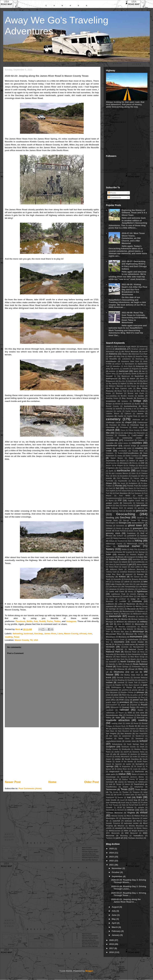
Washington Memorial (131, 818)
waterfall (116, 821)
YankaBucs (138, 836)
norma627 (113, 662)
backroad (28, 634)
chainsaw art (138, 420)
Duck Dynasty (124, 468)
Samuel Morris (139, 731)
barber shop (111, 374)
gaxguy (130, 508)
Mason (142, 609)
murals (141, 644)
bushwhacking (130, 406)
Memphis (132, 617)
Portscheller (133, 697)
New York (110, 659)
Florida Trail (133, 486)
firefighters (133, 483)
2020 (112, 940)
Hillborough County (114, 544)
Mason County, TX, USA (26, 640)
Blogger (89, 971)
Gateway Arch (117, 508)
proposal (133, 705)
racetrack (110, 710)
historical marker (129, 546)
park (145, 685)
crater (129, 448)
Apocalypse (129, 364)
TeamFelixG (139, 784)
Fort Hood (141, 488)
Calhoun (128, 414)
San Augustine (142, 734)
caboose (109, 411)
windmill (119, 828)
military (144, 622)
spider (129, 764)
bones (108, 393)
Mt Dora (118, 645)
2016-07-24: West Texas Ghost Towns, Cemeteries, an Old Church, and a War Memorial (133, 238)
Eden (134, 473)
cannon (140, 413)
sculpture (111, 747)
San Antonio (126, 733)
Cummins (110, 453)
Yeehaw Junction (136, 838)
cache (119, 411)
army (108, 369)
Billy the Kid (135, 384)
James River (50, 634)
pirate (108, 695)
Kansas (140, 574)
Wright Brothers (138, 831)
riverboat (129, 718)
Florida (118, 486)
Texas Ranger (141, 789)
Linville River (128, 596)
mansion (110, 606)
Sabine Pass (117, 729)
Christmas (124, 427)
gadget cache (112, 503)
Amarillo (113, 359)
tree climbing (112, 802)
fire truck (121, 483)
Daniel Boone (117, 458)
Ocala (127, 664)
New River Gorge (138, 657)
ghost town (135, 525)
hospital (129, 552)
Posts (112, 193)
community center (132, 438)
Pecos (129, 687)
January (116, 935)
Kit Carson (135, 577)
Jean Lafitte (135, 567)
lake (145, 582)
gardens (109, 506)
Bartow (142, 374)
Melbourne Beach (140, 614)
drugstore (110, 468)
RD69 (130, 713)
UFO (143, 805)
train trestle (111, 800)
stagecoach (114, 771)
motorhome (133, 639)
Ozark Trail (133, 683)
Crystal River (138, 451)
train (139, 797)
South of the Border (124, 762)
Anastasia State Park (130, 361)
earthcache (123, 471)
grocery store (113, 533)
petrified (125, 690)
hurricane (110, 557)
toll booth (118, 795)
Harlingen (133, 538)
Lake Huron (113, 587)
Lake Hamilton (142, 584)
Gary (117, 506)
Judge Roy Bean (113, 574)
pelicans (141, 687)
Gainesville (128, 503)
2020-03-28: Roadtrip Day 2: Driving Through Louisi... (129, 888)
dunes (145, 468)
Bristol (118, 404)
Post (143, 697)
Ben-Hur (122, 381)
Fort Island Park (124, 491)
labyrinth (137, 582)
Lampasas (113, 589)
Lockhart (122, 599)
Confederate (112, 440)
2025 (112, 849)
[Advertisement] (52, 754)
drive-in (142, 466)
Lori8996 (123, 601)
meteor (142, 617)
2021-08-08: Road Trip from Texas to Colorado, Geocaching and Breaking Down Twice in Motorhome (134, 318)
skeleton (134, 754)
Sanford (109, 738)
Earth (111, 471)
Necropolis (121, 654)
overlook (121, 683)
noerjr (145, 659)
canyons (110, 416)
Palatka (118, 685)
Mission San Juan (121, 632)
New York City (122, 659)
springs (110, 766)
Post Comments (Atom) (30, 788)
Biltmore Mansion (116, 386)
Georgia (123, 523)
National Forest (136, 649)
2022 (112, 861)
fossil (140, 496)
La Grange (116, 582)
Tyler (124, 805)
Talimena (131, 782)
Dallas (120, 456)
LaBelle (127, 582)
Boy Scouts (127, 398)
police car (137, 695)
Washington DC (112, 818)
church (110, 430)
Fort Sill (109, 493)
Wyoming (124, 836)
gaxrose (141, 508)
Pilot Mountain (112, 693)
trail (129, 797)
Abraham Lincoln (138, 349)
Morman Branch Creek (115, 640)
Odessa (121, 669)
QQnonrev (115, 707)
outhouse (141, 680)
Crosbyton (123, 451)
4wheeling (18, 634)
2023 (112, 857)
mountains (119, 642)
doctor (109, 466)
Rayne (121, 713)
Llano (60, 634)
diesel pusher (111, 463)
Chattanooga (142, 422)
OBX (120, 664)
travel (122, 800)
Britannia (128, 404)
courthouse (112, 446)
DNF (143, 463)
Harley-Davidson (120, 538)
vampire (141, 808)
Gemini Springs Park (114, 511)
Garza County (128, 506)
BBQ (124, 379)
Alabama (113, 354)
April (114, 923)
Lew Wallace (142, 589)
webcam (128, 821)
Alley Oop (120, 356)
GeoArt (129, 511)
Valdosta (130, 808)
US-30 (119, 808)
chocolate (110, 427)
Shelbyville (126, 749)
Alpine (130, 356)
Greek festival (120, 531)
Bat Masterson (124, 376)
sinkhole (123, 754)
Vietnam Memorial (114, 813)
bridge (137, 401)
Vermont (121, 810)
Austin (145, 369)
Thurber (126, 792)
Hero (130, 541)
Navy (142, 652)
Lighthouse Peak (118, 594)
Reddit (42, 621)
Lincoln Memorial (113, 596)
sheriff (126, 752)
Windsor (130, 828)
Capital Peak (132, 416)
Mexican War (112, 619)
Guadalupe (131, 533)
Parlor (50, 621)
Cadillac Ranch (113, 414)
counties (137, 443)
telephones (139, 787)
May (114, 919)
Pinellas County (127, 693)
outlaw (109, 682)
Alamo (125, 354)
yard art (119, 838)
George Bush (112, 520)
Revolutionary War (114, 715)
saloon (142, 728)
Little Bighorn (142, 596)
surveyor (110, 782)
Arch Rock (128, 366)
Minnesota (139, 624)
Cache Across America (135, 411)
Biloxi (145, 384)
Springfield (140, 764)
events (109, 478)
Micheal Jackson (138, 619)
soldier (118, 759)
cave (143, 416)
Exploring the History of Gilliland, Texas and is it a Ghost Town (134, 213)
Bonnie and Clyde (136, 393)
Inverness (137, 559)
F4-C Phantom (123, 478)
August (116, 907)
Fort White (125, 496)
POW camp (124, 700)
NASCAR (120, 649)
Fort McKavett (139, 491)
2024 (112, 853)
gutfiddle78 (132, 536)
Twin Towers (114, 805)
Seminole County (129, 747)
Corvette (110, 443)
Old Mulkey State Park (130, 675)
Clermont (110, 435)
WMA (126, 831)
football (144, 486)
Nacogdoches (138, 647)
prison (123, 705)
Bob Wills (141, 391)
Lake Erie (129, 584)
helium (112, 541)
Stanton (127, 772)
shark (142, 747)
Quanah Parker (129, 707)
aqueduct (117, 366)
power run (138, 700)
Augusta (135, 369)
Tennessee (111, 789)
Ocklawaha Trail (138, 667)
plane (116, 695)
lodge (133, 599)
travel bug (133, 800)
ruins (143, 726)
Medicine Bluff (112, 614)
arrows (117, 369)
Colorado (110, 438)
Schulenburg (117, 744)
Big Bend (144, 381)
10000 (108, 347)
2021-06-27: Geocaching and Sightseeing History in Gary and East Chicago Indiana (134, 265)
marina (120, 606)
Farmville (110, 481)
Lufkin (120, 604)
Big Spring (113, 384)
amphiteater (111, 361)
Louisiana (137, 601)
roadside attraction (118, 720)
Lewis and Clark (116, 591)
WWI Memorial (131, 833)
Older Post (91, 782)
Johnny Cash (111, 572)
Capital (120, 416)
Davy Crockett (136, 458)
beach (133, 378)
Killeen (122, 577)
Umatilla (109, 808)
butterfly (119, 409)
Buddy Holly (140, 404)
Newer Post (13, 782)
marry (122, 609)
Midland (120, 622)
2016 (112, 952)
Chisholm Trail (137, 425)
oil (107, 672)
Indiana (113, 559)
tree (143, 800)
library (131, 592)
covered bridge (130, 446)
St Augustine (125, 766)
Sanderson (140, 736)
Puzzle (144, 705)
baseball (109, 376)
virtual (144, 812)
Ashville (126, 369)
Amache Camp (142, 356)
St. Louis (134, 769)
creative (139, 448)
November (117, 868)
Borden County (127, 396)
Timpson (136, 792)
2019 (112, 944)
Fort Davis (129, 488)
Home (52, 782)
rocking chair (117, 723)
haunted (144, 538)
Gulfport (120, 536)
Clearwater (141, 433)
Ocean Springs (122, 667)
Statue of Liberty (138, 774)
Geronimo (120, 526)
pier (143, 690)
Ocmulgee (110, 669)
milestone (132, 622)
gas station (142, 505)
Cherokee (113, 425)
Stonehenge (111, 777)
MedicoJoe (125, 614)
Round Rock (120, 726)
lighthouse (142, 591)
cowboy (119, 448)
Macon (142, 604)
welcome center (131, 823)
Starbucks (139, 771)
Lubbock (110, 604)
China (124, 425)
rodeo (128, 723)
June (114, 915)
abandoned (121, 349)
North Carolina (128, 662)
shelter (117, 752)
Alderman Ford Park (139, 354)
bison (142, 386)
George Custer (130, 520)
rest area (140, 713)
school (143, 741)
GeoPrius (141, 518)
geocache (142, 511)
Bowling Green (112, 398)
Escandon (124, 476)
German (109, 526)
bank (136, 371)
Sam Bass (110, 731)
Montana (122, 637)
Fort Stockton (122, 493)
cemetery (113, 419)
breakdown (111, 401)
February (116, 931)
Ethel (143, 476)
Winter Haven (142, 828)
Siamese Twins (138, 752)
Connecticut (129, 440)
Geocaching (126, 514)
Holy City (134, 549)
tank (111, 784)
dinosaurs (124, 463)
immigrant (131, 557)
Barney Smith (131, 374)
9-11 (110, 349)
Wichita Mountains (136, 826)
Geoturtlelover (138, 523)
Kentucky (110, 577)
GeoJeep (38, 634)
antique (118, 364)
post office (111, 700)
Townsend (110, 798)
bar (143, 371)
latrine (122, 589)
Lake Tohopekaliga (128, 587)
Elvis (115, 476)
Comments (115, 197)
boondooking (111, 396)
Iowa (146, 559)
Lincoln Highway (137, 594)
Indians (124, 559)
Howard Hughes (137, 554)
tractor (121, 798)
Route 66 (133, 726)
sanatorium (127, 736)
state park (110, 774)
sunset (142, 779)
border (141, 396)
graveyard (138, 528)
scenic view (130, 741)
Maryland (131, 609)
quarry (142, 707)
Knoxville (117, 579)
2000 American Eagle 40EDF (125, 347)
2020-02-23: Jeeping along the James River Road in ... (126, 901)
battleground (112, 378)
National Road (130, 652)
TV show (144, 803)
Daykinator (111, 460)
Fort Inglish (111, 491)
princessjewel (111, 705)
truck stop (125, 803)
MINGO (128, 624)
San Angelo (111, 733)
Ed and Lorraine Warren (118, 473)
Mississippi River (114, 634)
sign (108, 754)
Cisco (123, 430)
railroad (124, 710)
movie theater (137, 642)
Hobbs (124, 549)
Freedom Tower (131, 498)
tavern (128, 784)
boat (131, 391)
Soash (108, 759)
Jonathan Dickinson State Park (132, 572)
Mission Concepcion (127, 627)
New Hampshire (134, 654)
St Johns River (121, 769)
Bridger (109, 404)
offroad (83, 634)
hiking (138, 541)
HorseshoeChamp (114, 552)
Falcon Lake (139, 478)
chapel (128, 422)
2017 (112, 948)
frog (143, 498)
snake (135, 757)
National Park (113, 652)
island (124, 562)
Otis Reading (119, 680)
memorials (115, 616)
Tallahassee (143, 782)
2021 (112, 865)
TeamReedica (111, 787)
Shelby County (112, 749)
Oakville (112, 664)
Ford (111, 488)
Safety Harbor (130, 729)
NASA (108, 649)
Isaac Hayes (114, 562)
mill (111, 624)
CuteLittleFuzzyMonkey (128, 453)
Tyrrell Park (133, 805)
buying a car (131, 409)
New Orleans (122, 657)
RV (107, 728)
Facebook (20, 621)
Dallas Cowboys (132, 456)
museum (110, 647)
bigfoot (123, 384)
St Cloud (138, 766)
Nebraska (110, 654)
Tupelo (135, 803)
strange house (112, 779)
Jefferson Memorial (136, 569)
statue (122, 774)
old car (134, 672)
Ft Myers (110, 501)
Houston (121, 554)
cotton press (123, 443)
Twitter (57, 621)
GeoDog (110, 518)
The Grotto (114, 792)
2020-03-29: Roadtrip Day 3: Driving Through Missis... (129, 881)
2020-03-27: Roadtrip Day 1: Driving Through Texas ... (129, 894)
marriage (112, 609)
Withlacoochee (115, 831)
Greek (109, 531)
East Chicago (142, 471)
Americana (140, 359)
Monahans (111, 637)
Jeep (145, 567)
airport (145, 352)
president (124, 702)
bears (142, 379)
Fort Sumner (136, 493)
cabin (142, 408)
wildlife (109, 828)
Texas (17, 637)
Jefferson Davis (116, 569)
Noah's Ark (135, 659)
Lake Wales (143, 587)
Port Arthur (120, 697)
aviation (112, 371)
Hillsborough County (135, 544)
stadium (144, 769)
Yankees (109, 838)
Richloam (130, 715)
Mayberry (141, 611)
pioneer (140, 692)
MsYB (109, 644)
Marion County (142, 606)
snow (143, 757)
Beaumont (111, 381)
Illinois (121, 557)
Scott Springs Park (136, 744)
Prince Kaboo (139, 702)
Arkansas (140, 366)
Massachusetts (128, 611)
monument (136, 637)
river (90, 634)
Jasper (125, 567)
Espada (134, 476)
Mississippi (138, 631)
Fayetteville (123, 481)
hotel (108, 554)
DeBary (132, 461)
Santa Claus (124, 738)
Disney (135, 463)
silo (115, 754)
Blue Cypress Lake (124, 388)
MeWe (30, 621)
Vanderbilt (110, 810)
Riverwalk (141, 718)
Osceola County (123, 678)
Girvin (119, 528)
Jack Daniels (121, 565)
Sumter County (129, 779)
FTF (120, 500)
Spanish (118, 764)
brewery (125, 401)
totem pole (130, 795)
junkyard (129, 574)
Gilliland (109, 528)
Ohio (141, 669)
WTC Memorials (113, 833)
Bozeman (141, 398)
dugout (136, 468)
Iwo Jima (109, 565)
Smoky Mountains (122, 757)
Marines (129, 606)
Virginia (131, 813)
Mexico (124, 619)
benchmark (133, 381)
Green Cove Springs (137, 531)
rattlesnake (110, 713)
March (115, 927)
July (114, 911)
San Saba (113, 736)
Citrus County (134, 430)
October (116, 872)
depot (142, 460)
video (142, 810)
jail (130, 564)
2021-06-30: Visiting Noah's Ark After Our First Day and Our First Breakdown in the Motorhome (134, 289)
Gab (36, 621)
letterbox (131, 589)
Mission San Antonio (125, 629)
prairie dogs (111, 702)
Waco (129, 816)
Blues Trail (122, 391)
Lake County (116, 584)
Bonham (119, 393)
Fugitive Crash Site (136, 501)
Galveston (140, 503)
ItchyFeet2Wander (138, 562)
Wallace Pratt (140, 816)
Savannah (139, 738)
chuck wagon (138, 427)
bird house (132, 386)
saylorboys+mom (114, 741)
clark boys (128, 433)
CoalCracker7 (137, 435)
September (117, 876)
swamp (121, 782)
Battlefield (139, 376)
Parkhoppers (116, 687)
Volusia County (117, 816)
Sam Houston (123, 731)
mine (119, 624)
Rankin (140, 710)
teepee (126, 787)
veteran (131, 810)
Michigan (110, 622)
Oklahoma (119, 672)
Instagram (71, 621)
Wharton (121, 826)
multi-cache (129, 644)
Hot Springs (140, 552)
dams (145, 456)
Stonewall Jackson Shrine (132, 777)
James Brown (142, 565)
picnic (135, 690)
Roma (136, 723)
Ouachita (131, 680)
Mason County (71, 634)
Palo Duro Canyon (132, 685)
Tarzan (119, 784)
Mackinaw (131, 604)
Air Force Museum (130, 351)
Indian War (143, 557)
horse (143, 549)
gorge (127, 528)
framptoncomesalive (114, 498)
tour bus (141, 795)
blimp (108, 388)
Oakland (144, 662)
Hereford (121, 541)
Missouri (130, 634)
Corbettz (141, 440)
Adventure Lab (112, 352)
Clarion (118, 433)
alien (111, 356)
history (110, 549)
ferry (134, 481)
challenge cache (113, 422)
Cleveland (122, 435)
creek (109, 451)
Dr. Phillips (131, 466)
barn (121, 374)
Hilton (108, 546)
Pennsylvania (112, 690)
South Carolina (132, 759)
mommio (141, 634)
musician (125, 647)
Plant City (126, 695)
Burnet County (112, 406)
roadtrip (9, 637)
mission (109, 627)
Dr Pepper (119, 466)
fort (118, 488)
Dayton (123, 461)
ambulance (126, 359)
